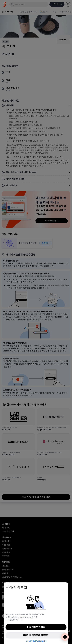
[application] (65, 637)
